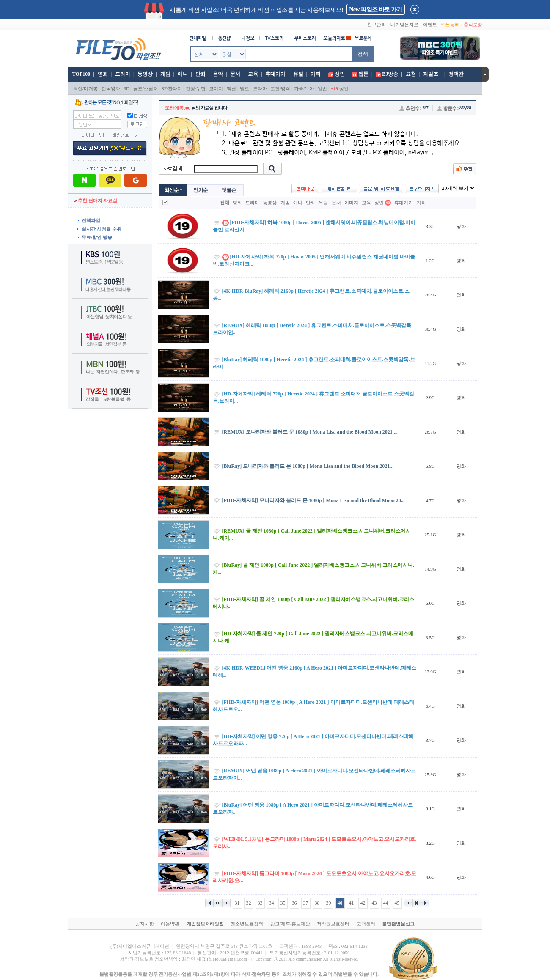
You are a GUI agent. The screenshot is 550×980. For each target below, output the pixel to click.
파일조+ (432, 74)
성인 (340, 74)
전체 (225, 203)
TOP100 (81, 74)
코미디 (216, 88)
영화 (103, 74)
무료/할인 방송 (97, 237)
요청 (411, 74)
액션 (231, 88)
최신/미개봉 (85, 88)
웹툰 (363, 74)
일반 (322, 88)
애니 (183, 74)
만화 (201, 74)
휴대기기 (275, 74)
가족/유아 (304, 88)
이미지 (351, 203)
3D (127, 88)
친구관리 (377, 25)
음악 (218, 74)
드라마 (123, 74)
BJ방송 (390, 74)
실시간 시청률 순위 (102, 229)
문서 (235, 74)
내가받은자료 (404, 25)
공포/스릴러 (146, 88)
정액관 (456, 74)
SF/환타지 (172, 88)
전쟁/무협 (196, 88)
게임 (165, 74)
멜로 (245, 88)
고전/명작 (280, 88)
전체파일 (91, 220)
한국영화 (111, 88)
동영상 (145, 74)
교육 (253, 74)
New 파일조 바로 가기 (375, 10)
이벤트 (430, 25)
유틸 (298, 74)
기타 (316, 74)
